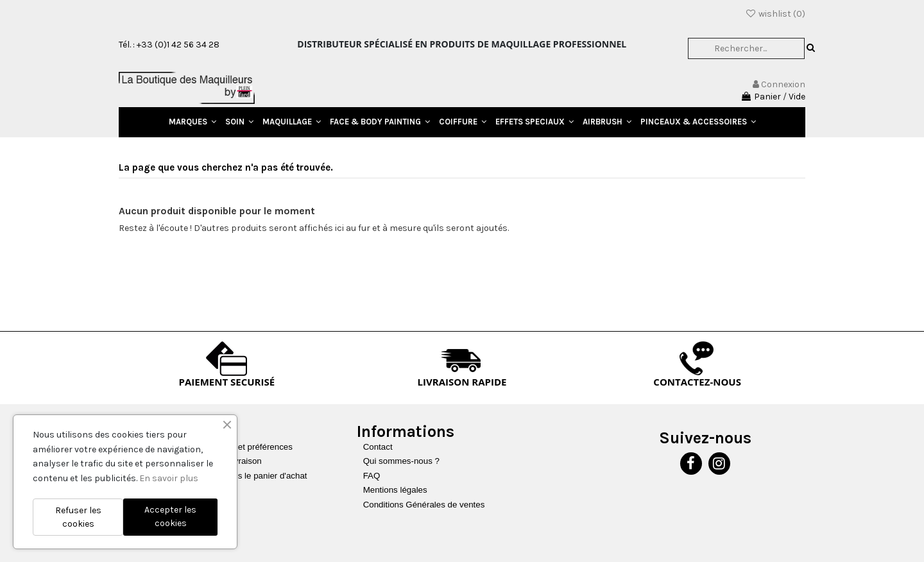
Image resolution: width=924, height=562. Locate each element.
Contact (378, 447)
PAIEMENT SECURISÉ (227, 382)
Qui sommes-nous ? (401, 461)
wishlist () (775, 14)
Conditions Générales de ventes (424, 505)
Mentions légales (395, 490)
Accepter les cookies (170, 516)
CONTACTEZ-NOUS (697, 382)
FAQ (372, 476)
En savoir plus (169, 478)
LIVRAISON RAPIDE (462, 382)
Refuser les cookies (78, 517)
